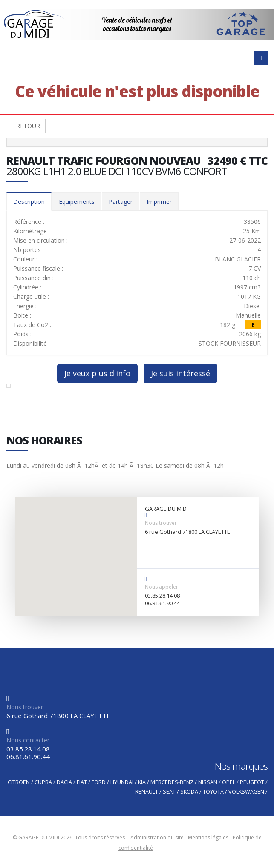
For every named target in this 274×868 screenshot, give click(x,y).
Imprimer (159, 202)
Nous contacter (28, 740)
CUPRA (43, 782)
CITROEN (19, 782)
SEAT (169, 792)
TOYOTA (213, 792)
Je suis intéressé (180, 373)
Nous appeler (162, 587)
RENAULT (147, 792)
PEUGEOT (252, 782)
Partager (121, 202)
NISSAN (208, 782)
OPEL (229, 782)
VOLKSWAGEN (246, 792)
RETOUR (28, 126)
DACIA (64, 782)
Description (29, 202)
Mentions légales (208, 838)
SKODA (189, 792)
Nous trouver (161, 523)
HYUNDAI (122, 782)
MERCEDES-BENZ (172, 782)
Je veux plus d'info (97, 373)
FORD (99, 782)
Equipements (77, 202)
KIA (142, 782)
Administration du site (157, 838)
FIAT (82, 782)
